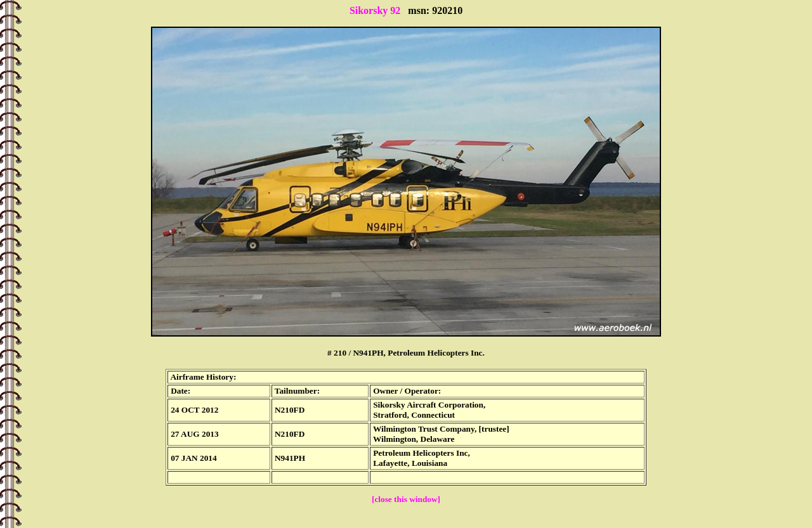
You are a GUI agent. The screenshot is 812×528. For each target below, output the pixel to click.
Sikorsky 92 (375, 10)
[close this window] (406, 499)
